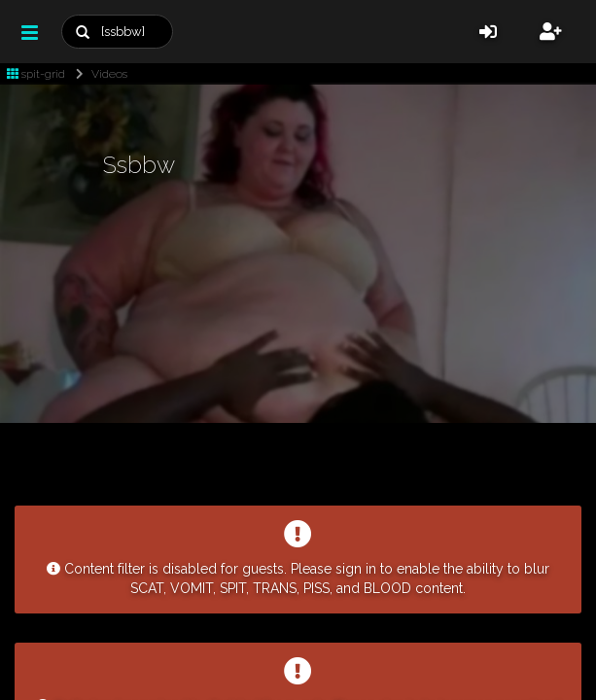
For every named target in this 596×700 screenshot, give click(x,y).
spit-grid (36, 74)
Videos (98, 74)
